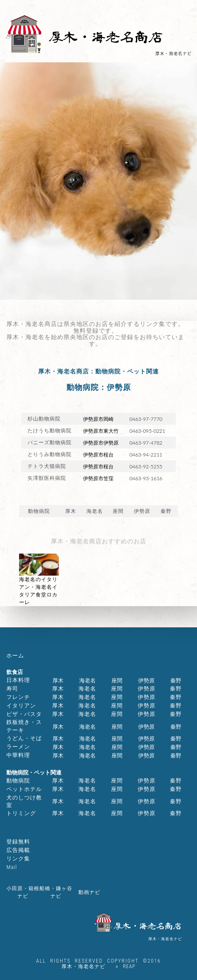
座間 (118, 511)
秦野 (166, 511)
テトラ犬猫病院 (47, 466)
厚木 (71, 511)
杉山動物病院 (44, 419)
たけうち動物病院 (50, 431)
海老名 (95, 511)
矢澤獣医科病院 (47, 478)
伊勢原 (142, 511)
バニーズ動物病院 (50, 443)
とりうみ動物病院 (50, 454)
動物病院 (39, 511)
